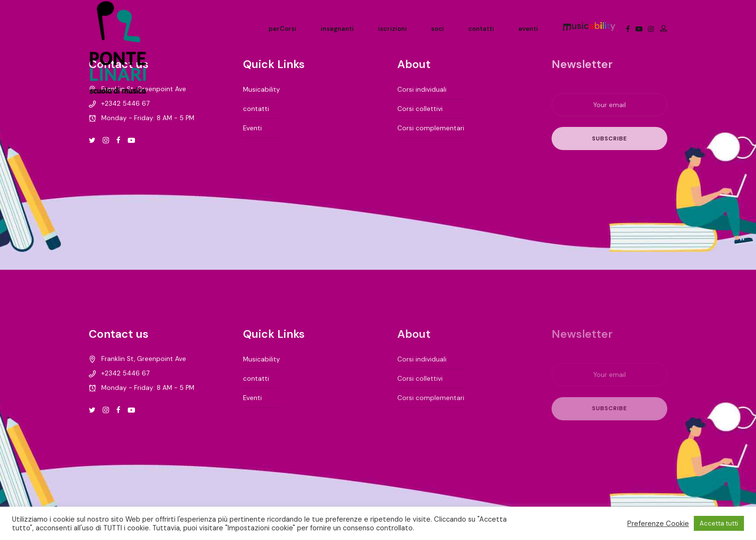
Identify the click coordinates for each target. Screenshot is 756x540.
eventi (528, 29)
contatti (481, 29)
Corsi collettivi (420, 109)
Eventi (252, 128)
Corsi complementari (431, 128)
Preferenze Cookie (658, 524)
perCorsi (283, 29)
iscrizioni (392, 29)
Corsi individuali (422, 90)
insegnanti (337, 29)
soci (438, 29)
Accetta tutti (719, 523)
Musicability (262, 90)
